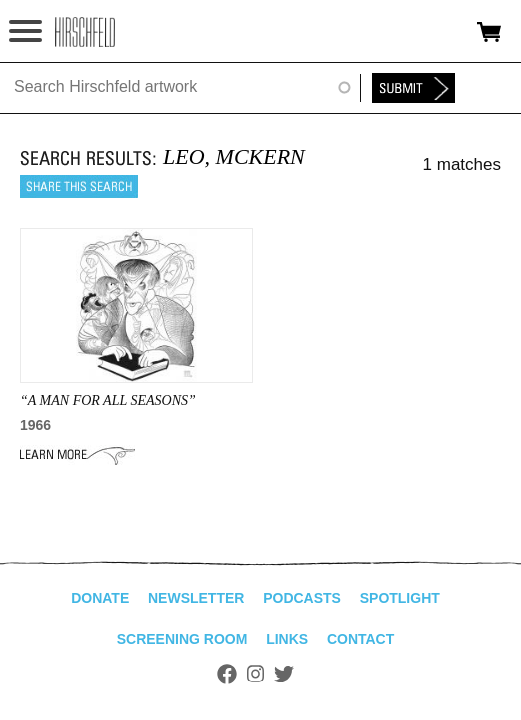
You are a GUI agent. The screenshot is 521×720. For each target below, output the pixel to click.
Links (287, 639)
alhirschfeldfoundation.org (85, 32)
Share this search (79, 186)
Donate (100, 598)
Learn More (77, 455)
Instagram (255, 674)
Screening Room (182, 639)
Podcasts (302, 598)
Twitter (284, 674)
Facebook (227, 674)
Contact (360, 639)
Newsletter (196, 598)
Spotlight (400, 598)
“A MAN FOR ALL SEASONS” (108, 400)
